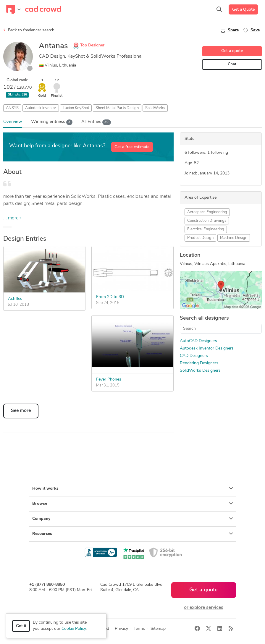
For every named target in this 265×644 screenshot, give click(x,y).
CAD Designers (194, 356)
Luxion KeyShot (76, 108)
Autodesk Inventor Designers (207, 348)
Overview (13, 122)
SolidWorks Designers (200, 371)
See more (21, 411)
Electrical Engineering (206, 229)
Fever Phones (109, 380)
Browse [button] (133, 504)
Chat (232, 64)
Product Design (200, 238)
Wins (52, 122)
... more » (12, 218)
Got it (21, 626)
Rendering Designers (199, 363)
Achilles (15, 299)
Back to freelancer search (29, 30)
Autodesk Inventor (41, 108)
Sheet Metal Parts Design (117, 108)
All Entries (96, 122)
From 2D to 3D (110, 297)
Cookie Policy (74, 629)
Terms (139, 629)
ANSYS (12, 108)
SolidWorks (155, 108)
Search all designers (204, 318)
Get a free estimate (132, 147)
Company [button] (133, 519)
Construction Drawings (207, 221)
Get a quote (232, 51)
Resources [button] (133, 534)
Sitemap (158, 629)
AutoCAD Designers (198, 341)
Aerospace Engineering (207, 212)
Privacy (121, 629)
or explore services (204, 608)
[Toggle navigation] (13, 9)
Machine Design (234, 238)
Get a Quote (243, 10)
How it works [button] (133, 488)
